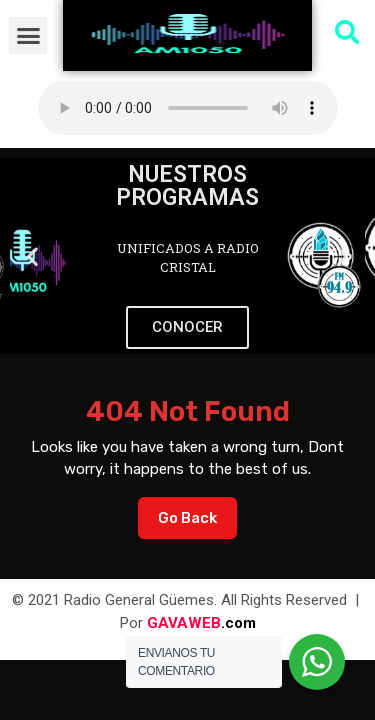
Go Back (197, 512)
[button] (28, 36)
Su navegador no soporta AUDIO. (188, 108)
